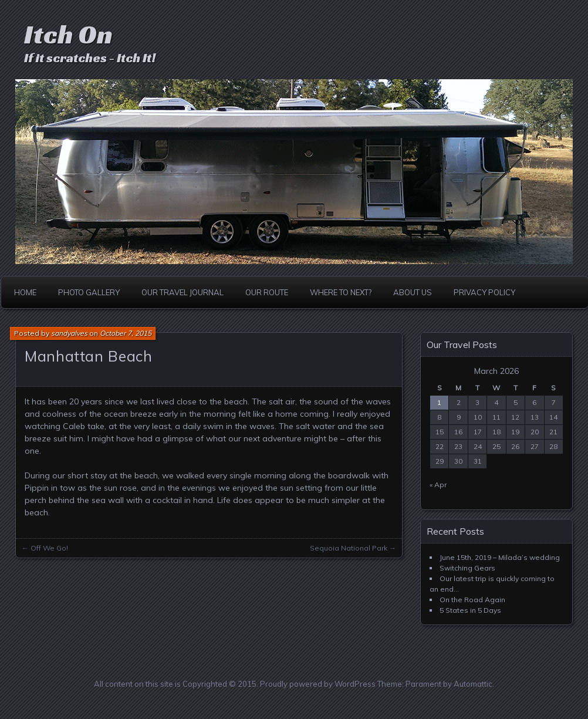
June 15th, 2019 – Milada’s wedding (500, 557)
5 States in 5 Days (470, 610)
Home (25, 292)
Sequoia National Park (349, 548)
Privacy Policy (484, 292)
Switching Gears (467, 568)
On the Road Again (472, 600)
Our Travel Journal (183, 292)
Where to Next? (341, 292)
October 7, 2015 (126, 333)
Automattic (473, 684)
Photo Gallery (89, 292)
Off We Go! (49, 548)
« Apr (438, 485)
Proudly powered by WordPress (318, 684)
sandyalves (69, 333)
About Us (413, 292)
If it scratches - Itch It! (90, 58)
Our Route (267, 292)
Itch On (68, 34)
